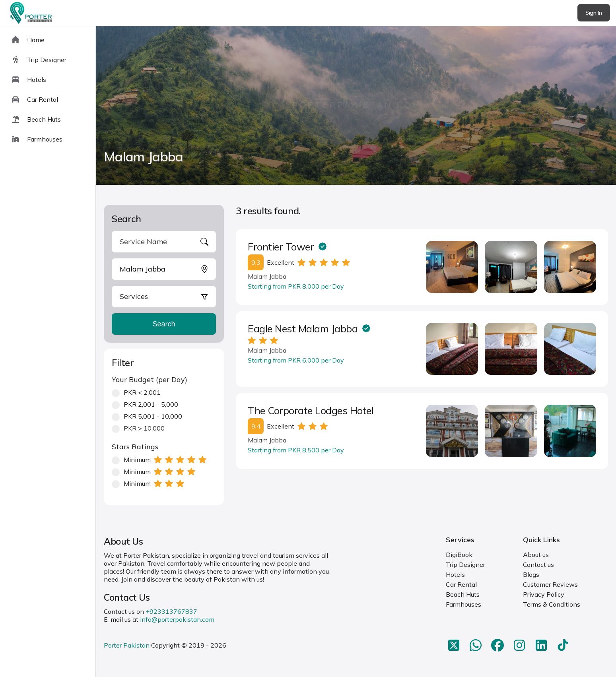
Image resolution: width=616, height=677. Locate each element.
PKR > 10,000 (138, 428)
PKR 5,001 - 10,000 (147, 416)
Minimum (159, 460)
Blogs (531, 574)
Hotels (455, 574)
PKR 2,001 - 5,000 (145, 404)
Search (164, 324)
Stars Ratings (135, 447)
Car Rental (461, 584)
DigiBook (459, 555)
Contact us (538, 564)
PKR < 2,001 (136, 392)
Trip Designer (465, 564)
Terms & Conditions (552, 604)
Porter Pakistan (127, 645)
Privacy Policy (544, 594)
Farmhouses (463, 604)
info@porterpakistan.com (177, 619)
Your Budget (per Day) (150, 379)
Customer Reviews (550, 584)
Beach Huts (463, 594)
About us (536, 555)
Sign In (594, 13)
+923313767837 (171, 611)
